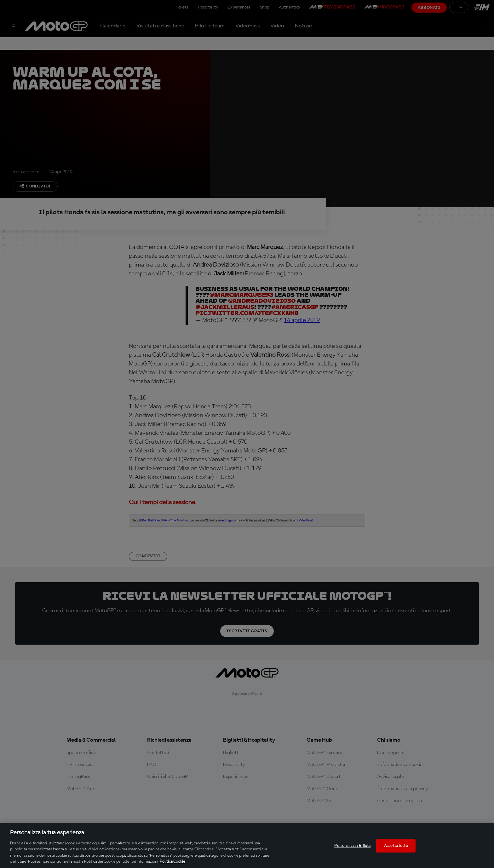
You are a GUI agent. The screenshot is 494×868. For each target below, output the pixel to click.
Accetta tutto (396, 846)
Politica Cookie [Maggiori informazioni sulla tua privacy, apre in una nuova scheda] (172, 862)
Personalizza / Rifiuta (352, 846)
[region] (247, 845)
